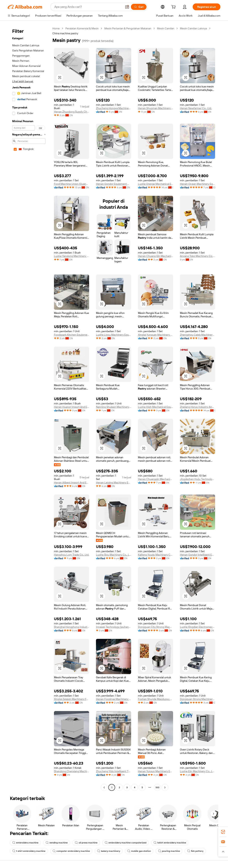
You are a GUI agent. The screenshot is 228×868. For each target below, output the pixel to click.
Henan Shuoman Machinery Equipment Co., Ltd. (156, 108)
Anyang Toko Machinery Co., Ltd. (198, 256)
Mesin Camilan (166, 28)
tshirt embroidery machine (170, 843)
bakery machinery (109, 851)
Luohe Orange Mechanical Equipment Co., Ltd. (156, 184)
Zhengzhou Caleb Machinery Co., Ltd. (198, 335)
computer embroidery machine (71, 851)
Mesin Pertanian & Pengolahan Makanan (128, 28)
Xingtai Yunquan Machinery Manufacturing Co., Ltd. (156, 335)
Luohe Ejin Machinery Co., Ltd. (198, 771)
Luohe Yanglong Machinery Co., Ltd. (72, 256)
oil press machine (86, 843)
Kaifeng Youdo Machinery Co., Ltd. (156, 555)
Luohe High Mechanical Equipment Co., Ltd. (156, 407)
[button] (127, 7)
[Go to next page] (165, 787)
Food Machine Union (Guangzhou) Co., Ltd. (72, 184)
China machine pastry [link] (65, 33)
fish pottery (195, 851)
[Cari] (139, 7)
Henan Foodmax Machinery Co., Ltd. (114, 699)
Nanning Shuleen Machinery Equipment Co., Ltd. (114, 407)
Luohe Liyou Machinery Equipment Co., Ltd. (114, 335)
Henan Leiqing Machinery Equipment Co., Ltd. (114, 482)
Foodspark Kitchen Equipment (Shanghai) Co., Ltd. (72, 335)
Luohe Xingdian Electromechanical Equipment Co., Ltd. (198, 627)
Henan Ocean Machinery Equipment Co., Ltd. (198, 184)
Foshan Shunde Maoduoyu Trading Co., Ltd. (156, 699)
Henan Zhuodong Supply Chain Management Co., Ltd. (72, 112)
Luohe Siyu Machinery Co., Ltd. (114, 555)
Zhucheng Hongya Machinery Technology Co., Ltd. (114, 108)
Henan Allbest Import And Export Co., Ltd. (72, 482)
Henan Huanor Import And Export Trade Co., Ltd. (72, 407)
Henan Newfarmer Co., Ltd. (196, 108)
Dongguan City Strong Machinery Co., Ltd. (156, 627)
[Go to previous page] (104, 787)
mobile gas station (139, 851)
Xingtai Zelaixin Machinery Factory (72, 699)
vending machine (57, 843)
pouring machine (169, 851)
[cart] (174, 7)
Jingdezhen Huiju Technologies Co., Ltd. (198, 479)
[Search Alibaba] (88, 7)
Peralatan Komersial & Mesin (82, 28)
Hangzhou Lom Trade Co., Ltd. (72, 555)
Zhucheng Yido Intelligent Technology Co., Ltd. (114, 771)
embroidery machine (25, 843)
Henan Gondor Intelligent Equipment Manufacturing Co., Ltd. (198, 555)
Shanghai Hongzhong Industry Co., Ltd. (72, 627)
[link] (223, 832)
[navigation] (29, 408)
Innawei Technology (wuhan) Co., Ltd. (114, 627)
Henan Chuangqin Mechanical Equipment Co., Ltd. (156, 479)
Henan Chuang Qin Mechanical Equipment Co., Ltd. (156, 256)
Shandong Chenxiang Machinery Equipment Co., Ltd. (72, 771)
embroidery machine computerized (125, 843)
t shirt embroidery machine (29, 851)
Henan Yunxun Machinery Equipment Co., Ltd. (156, 771)
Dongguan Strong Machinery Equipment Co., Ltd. (198, 699)
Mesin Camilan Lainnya (193, 28)
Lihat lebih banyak (23, 81)
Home (56, 28)
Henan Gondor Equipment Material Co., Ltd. (114, 184)
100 (157, 787)
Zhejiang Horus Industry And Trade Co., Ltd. (198, 407)
